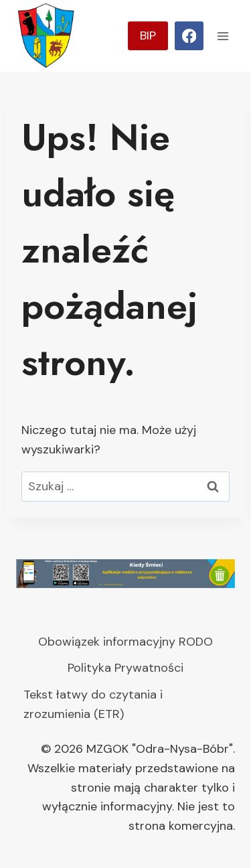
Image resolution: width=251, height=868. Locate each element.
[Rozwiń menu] (223, 36)
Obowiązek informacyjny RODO (125, 642)
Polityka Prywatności (125, 668)
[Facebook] (189, 36)
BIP (148, 35)
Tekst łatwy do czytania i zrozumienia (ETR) (93, 704)
